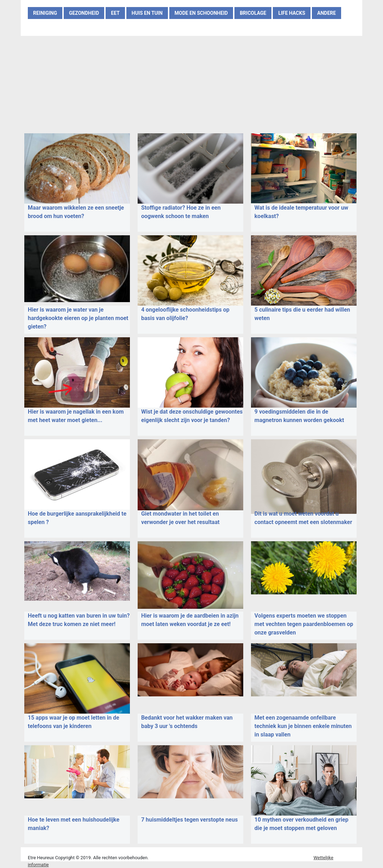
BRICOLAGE (253, 13)
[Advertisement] (191, 83)
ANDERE (327, 13)
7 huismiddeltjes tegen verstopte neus (190, 820)
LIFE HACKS (292, 13)
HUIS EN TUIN (147, 13)
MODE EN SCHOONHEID (201, 13)
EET (115, 13)
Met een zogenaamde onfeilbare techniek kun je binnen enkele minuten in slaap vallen (303, 726)
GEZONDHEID (84, 13)
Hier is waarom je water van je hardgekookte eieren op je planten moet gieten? (78, 318)
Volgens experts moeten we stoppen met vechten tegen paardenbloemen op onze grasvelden (304, 624)
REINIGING (45, 13)
